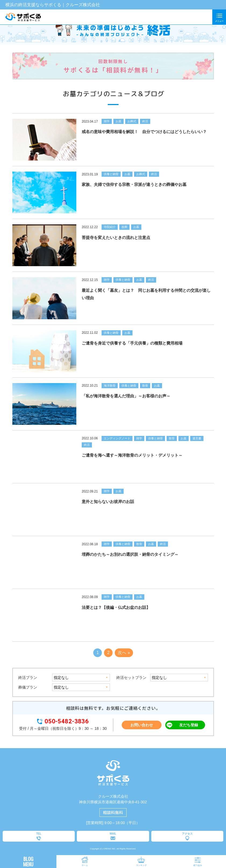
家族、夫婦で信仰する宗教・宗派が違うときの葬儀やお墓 (134, 184)
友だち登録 (189, 725)
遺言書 (197, 438)
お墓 (118, 121)
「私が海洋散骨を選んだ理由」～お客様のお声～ (126, 396)
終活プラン (28, 678)
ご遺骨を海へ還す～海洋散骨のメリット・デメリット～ (132, 455)
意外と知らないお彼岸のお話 (108, 501)
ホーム (85, 865)
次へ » (124, 653)
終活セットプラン (131, 678)
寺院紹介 (109, 227)
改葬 (124, 227)
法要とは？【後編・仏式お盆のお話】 (116, 607)
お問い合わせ (142, 725)
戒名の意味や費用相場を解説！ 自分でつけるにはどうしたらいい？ (144, 132)
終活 (145, 121)
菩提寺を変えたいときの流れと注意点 (116, 237)
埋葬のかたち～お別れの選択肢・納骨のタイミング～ (130, 554)
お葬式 (132, 121)
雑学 (106, 121)
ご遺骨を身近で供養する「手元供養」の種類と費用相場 (132, 343)
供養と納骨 (111, 174)
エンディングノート (117, 438)
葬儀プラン (28, 687)
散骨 (145, 386)
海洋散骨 (109, 386)
